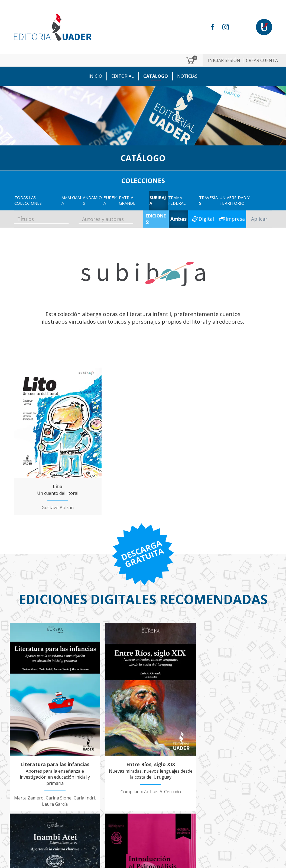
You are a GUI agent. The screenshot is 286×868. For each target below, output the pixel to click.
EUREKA (110, 200)
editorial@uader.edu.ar (47, 831)
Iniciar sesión (224, 60)
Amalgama (71, 200)
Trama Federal (177, 200)
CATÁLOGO (156, 76)
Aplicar (259, 219)
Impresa (235, 219)
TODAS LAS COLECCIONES (28, 200)
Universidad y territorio (235, 200)
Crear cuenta (262, 60)
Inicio (96, 76)
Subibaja (158, 200)
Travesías (208, 200)
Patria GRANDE (127, 200)
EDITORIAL (123, 76)
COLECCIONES (143, 180)
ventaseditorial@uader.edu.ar (47, 839)
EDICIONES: (156, 219)
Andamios (92, 200)
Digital (206, 219)
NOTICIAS (187, 76)
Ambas (178, 219)
